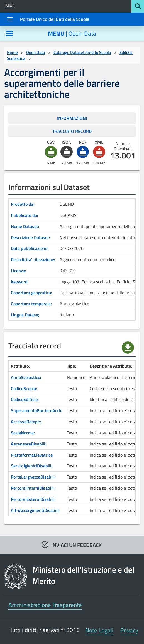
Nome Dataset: (25, 226)
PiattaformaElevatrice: (32, 455)
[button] (51, 152)
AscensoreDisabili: (29, 444)
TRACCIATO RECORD (72, 131)
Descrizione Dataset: (30, 237)
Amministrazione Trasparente (45, 605)
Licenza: (19, 271)
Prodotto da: (23, 204)
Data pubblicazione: (30, 248)
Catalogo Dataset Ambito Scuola (82, 52)
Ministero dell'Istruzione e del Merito (83, 575)
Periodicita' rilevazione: (33, 259)
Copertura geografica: (31, 293)
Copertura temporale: (31, 304)
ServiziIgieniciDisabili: (32, 466)
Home (12, 52)
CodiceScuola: (24, 388)
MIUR (10, 5)
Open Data (36, 52)
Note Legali (99, 630)
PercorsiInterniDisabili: (33, 488)
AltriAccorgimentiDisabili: (35, 510)
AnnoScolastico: (26, 377)
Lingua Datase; (25, 315)
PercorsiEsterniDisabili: (33, 499)
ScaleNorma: (23, 433)
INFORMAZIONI (72, 118)
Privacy (129, 630)
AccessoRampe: (26, 422)
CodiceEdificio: (25, 399)
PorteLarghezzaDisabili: (33, 477)
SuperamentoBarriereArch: (37, 410)
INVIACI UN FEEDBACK (76, 545)
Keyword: (20, 282)
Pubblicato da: (25, 215)
